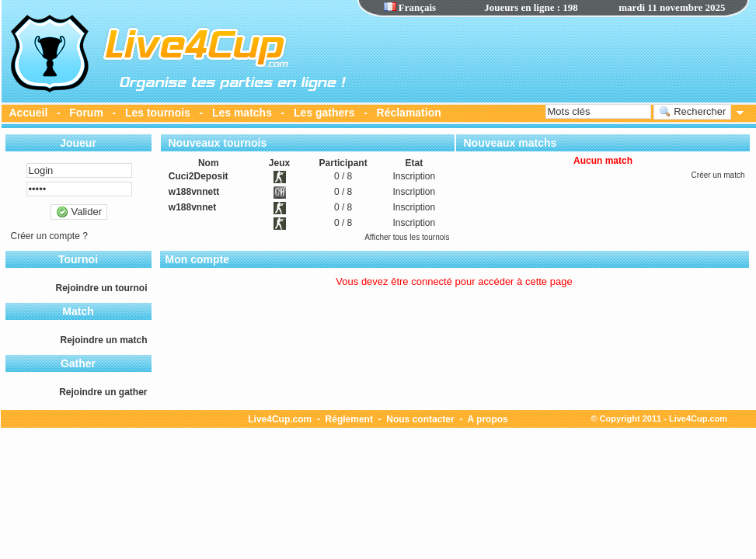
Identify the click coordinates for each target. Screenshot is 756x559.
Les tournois (158, 113)
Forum (86, 113)
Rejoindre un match (103, 340)
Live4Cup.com (280, 419)
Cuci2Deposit (199, 176)
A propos (488, 419)
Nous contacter (420, 419)
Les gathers (324, 113)
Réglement (349, 419)
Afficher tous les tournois (407, 237)
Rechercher (693, 112)
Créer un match (718, 175)
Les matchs (242, 113)
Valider (79, 212)
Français (410, 7)
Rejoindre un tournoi (102, 288)
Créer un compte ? (49, 236)
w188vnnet (192, 207)
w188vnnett (194, 192)
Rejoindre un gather (103, 392)
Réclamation (409, 113)
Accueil (29, 113)
